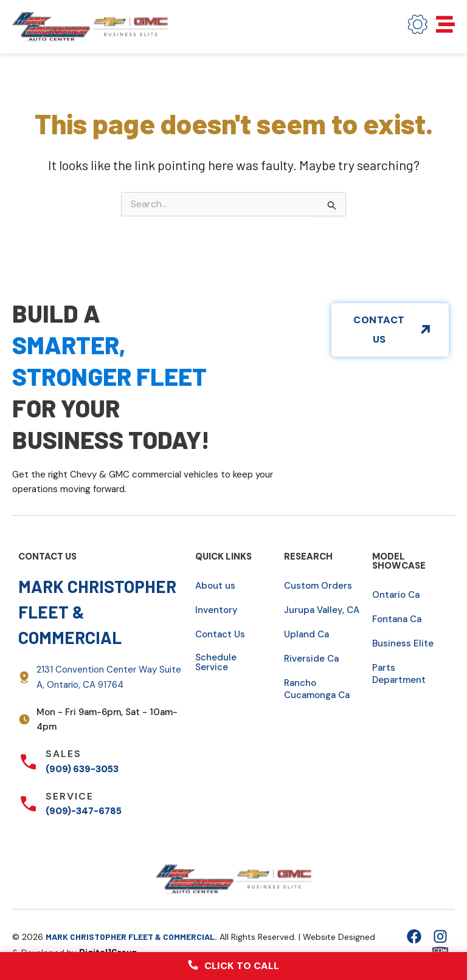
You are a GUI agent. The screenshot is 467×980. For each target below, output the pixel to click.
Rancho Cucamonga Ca (317, 689)
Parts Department (399, 674)
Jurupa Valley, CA (322, 610)
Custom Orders (318, 586)
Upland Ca (306, 634)
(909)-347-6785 (84, 811)
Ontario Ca (396, 595)
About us (215, 586)
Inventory (216, 610)
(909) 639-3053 (82, 769)
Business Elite (403, 643)
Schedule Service (216, 662)
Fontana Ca (397, 619)
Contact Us (220, 634)
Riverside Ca (311, 659)
